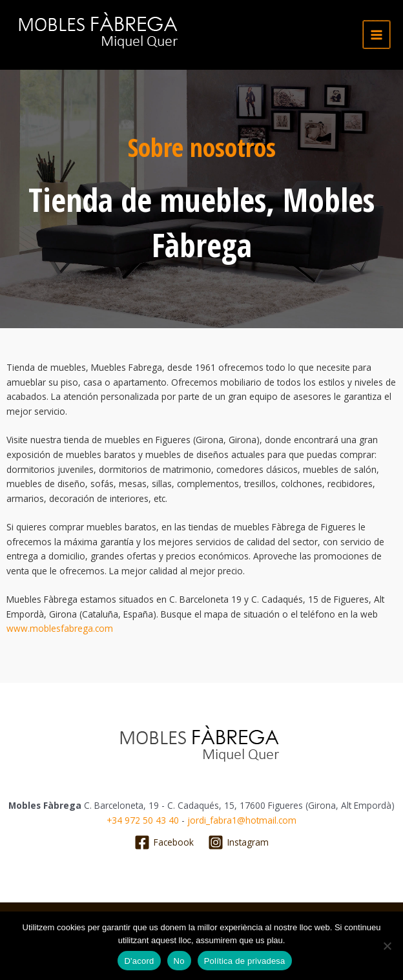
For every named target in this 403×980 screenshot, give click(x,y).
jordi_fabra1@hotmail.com (242, 820)
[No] (387, 946)
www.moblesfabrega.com (60, 628)
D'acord (139, 961)
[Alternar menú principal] (377, 35)
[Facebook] (164, 842)
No (179, 961)
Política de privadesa (245, 961)
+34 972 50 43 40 (143, 820)
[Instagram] (239, 842)
